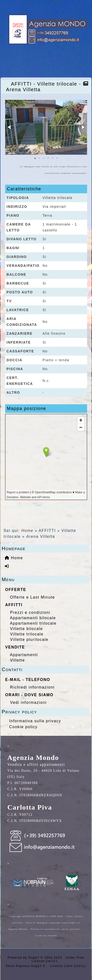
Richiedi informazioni (32, 687)
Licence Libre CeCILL (67, 966)
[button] (10, 127)
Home (27, 531)
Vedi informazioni (28, 702)
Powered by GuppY (24, 958)
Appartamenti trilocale (33, 623)
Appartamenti (24, 655)
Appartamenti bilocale (33, 618)
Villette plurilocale (29, 640)
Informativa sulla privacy (35, 721)
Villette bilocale (26, 629)
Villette (18, 660)
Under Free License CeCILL (58, 959)
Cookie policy (23, 727)
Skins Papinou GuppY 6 (27, 966)
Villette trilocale (27, 634)
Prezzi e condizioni (30, 612)
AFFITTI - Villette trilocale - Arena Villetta (44, 87)
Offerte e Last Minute (33, 597)
